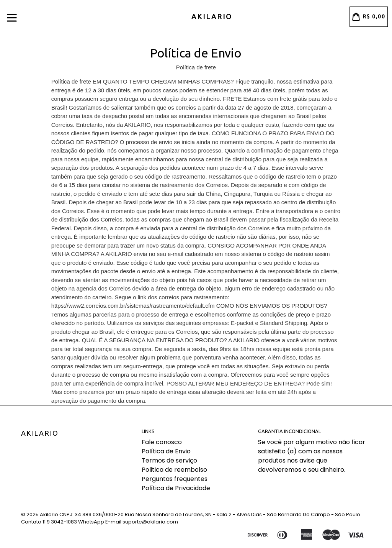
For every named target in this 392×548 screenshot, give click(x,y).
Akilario (40, 433)
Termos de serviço (169, 460)
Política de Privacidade (176, 488)
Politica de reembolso (174, 470)
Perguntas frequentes (175, 479)
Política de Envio (166, 451)
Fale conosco (162, 442)
